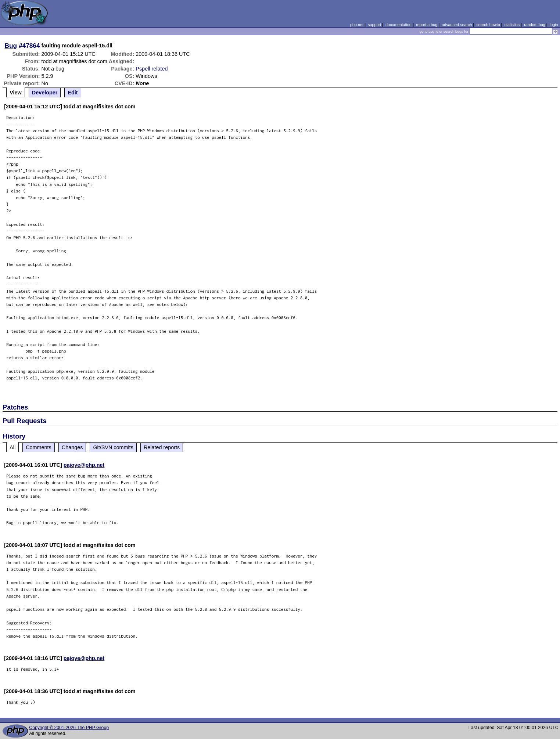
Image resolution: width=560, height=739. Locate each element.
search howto (488, 25)
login (554, 25)
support (374, 25)
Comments (39, 447)
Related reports (162, 447)
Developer (45, 93)
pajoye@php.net (84, 465)
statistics (512, 25)
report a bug (427, 25)
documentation (399, 25)
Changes (72, 447)
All (12, 447)
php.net (357, 25)
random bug (535, 25)
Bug (11, 46)
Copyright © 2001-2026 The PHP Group (69, 728)
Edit (73, 93)
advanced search (457, 25)
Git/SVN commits (113, 447)
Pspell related (152, 69)
